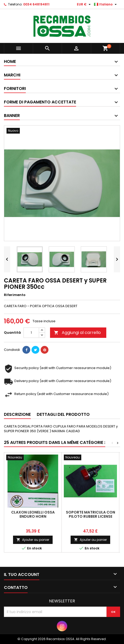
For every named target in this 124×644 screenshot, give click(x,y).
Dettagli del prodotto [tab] (63, 414)
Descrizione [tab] (17, 414)
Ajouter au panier (33, 540)
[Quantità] (31, 333)
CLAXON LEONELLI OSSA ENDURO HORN (33, 514)
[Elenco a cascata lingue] (106, 4)
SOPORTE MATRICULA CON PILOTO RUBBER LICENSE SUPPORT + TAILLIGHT (91, 516)
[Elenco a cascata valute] (84, 4)
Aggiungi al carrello (77, 333)
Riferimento (15, 295)
